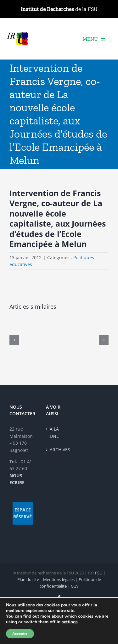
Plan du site (28, 579)
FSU (99, 573)
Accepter (20, 634)
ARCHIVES (59, 450)
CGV (75, 586)
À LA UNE (54, 432)
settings (70, 622)
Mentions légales (59, 579)
